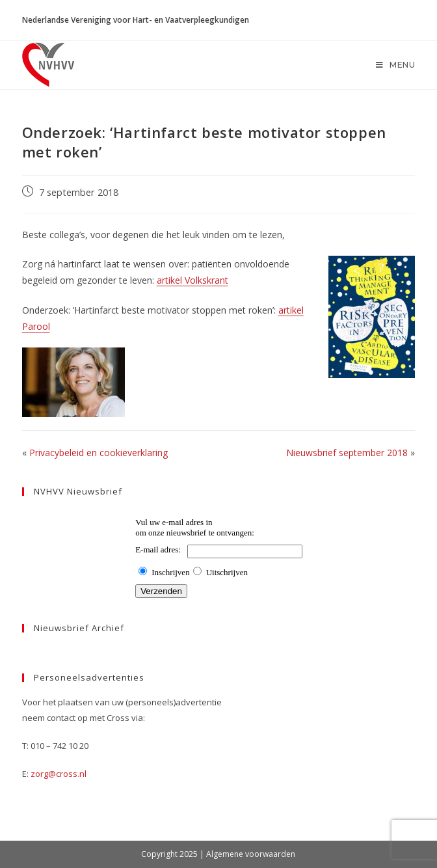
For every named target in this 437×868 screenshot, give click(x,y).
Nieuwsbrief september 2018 (347, 453)
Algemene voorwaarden (251, 854)
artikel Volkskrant (192, 280)
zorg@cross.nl (59, 774)
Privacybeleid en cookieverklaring (99, 453)
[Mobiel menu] (396, 65)
